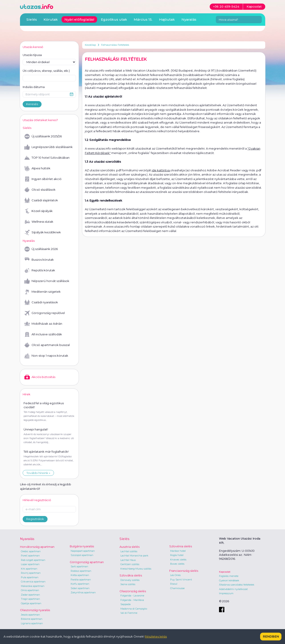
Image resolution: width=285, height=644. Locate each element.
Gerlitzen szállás (130, 564)
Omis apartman (30, 590)
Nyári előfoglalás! (79, 19)
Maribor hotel (178, 551)
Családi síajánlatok (41, 200)
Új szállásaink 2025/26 (43, 136)
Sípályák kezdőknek (43, 232)
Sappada (126, 604)
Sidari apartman (80, 588)
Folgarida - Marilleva (132, 600)
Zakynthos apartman (83, 592)
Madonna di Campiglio (134, 609)
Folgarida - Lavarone (132, 596)
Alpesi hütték (37, 168)
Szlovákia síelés (131, 575)
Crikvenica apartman (33, 582)
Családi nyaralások (41, 302)
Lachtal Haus (128, 560)
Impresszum (226, 593)
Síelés (32, 19)
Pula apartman (30, 577)
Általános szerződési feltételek (237, 585)
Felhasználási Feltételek (115, 45)
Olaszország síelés (133, 591)
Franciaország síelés (184, 571)
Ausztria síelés (130, 547)
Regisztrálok (35, 519)
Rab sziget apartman (33, 560)
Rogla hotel (177, 555)
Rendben (271, 636)
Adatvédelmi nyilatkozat (233, 589)
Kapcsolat (225, 572)
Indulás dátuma (34, 87)
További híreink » (38, 473)
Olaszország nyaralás (35, 610)
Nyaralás (189, 19)
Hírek (27, 394)
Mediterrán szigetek (43, 292)
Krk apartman (29, 569)
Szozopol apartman (82, 555)
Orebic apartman (31, 551)
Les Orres (175, 575)
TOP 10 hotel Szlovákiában (47, 158)
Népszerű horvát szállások (47, 281)
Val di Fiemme (129, 613)
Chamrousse (177, 588)
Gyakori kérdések (229, 580)
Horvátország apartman (37, 547)
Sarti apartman (79, 566)
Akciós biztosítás (40, 377)
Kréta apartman (80, 575)
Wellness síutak (39, 222)
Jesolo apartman (30, 615)
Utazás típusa (32, 55)
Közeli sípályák (39, 211)
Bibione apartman (32, 619)
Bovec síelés (177, 564)
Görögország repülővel (45, 313)
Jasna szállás (128, 584)
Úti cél (46, 71)
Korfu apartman (80, 584)
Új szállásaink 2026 (41, 249)
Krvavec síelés (178, 560)
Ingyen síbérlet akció (43, 179)
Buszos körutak (39, 260)
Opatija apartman (31, 603)
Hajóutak (167, 19)
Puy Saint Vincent (181, 580)
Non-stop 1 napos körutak (46, 356)
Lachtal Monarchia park (134, 556)
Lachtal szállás (129, 551)
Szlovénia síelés (181, 546)
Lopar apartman (30, 564)
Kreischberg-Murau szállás (136, 569)
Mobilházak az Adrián (43, 324)
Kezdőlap (90, 45)
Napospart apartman (83, 551)
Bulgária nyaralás (82, 546)
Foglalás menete (229, 576)
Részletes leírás (156, 636)
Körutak (51, 19)
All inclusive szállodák (43, 334)
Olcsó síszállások (40, 190)
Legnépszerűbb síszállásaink (49, 147)
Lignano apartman (32, 623)
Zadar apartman (30, 595)
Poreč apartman (30, 556)
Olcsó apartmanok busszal (47, 345)
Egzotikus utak (114, 19)
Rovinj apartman (31, 573)
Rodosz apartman (81, 571)
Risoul (174, 584)
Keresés (32, 104)
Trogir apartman (30, 599)
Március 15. (143, 19)
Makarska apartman (33, 586)
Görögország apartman (87, 562)
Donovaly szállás (130, 580)
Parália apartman (81, 580)
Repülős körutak (40, 270)
